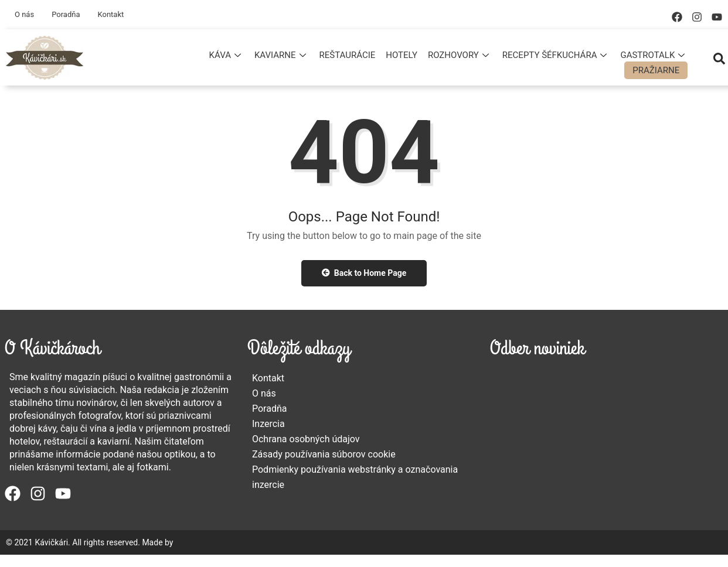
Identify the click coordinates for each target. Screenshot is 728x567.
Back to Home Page (364, 273)
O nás (24, 14)
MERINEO (193, 542)
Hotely (402, 55)
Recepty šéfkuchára (556, 55)
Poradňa (66, 14)
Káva (227, 55)
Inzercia (268, 424)
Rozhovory (460, 55)
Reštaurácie (348, 55)
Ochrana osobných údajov (306, 439)
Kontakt (110, 14)
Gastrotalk (654, 55)
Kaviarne (282, 55)
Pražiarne (656, 70)
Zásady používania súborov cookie (324, 454)
